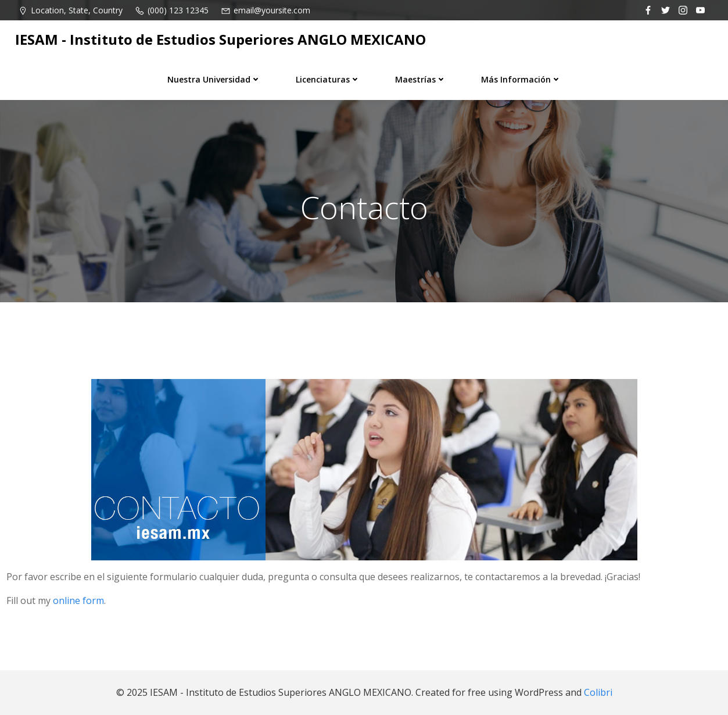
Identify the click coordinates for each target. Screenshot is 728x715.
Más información (521, 79)
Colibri (598, 692)
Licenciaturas (328, 79)
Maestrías (421, 79)
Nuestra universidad (214, 79)
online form (78, 600)
